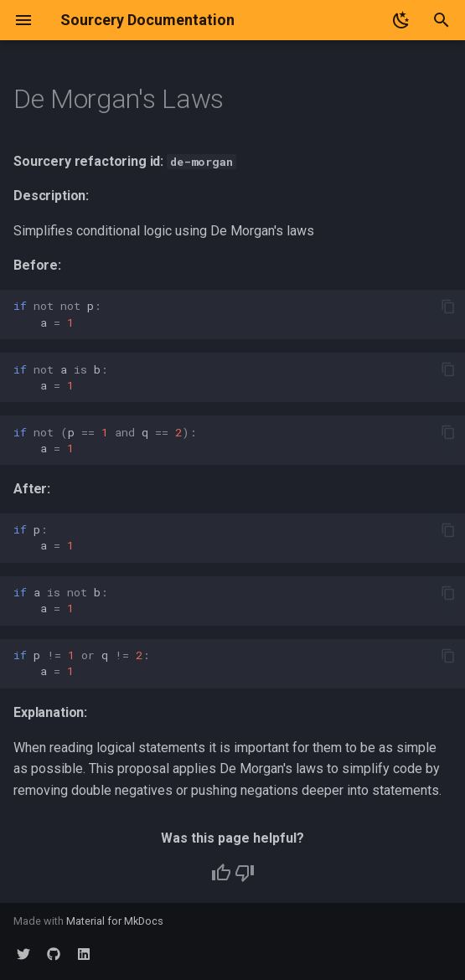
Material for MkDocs (115, 921)
